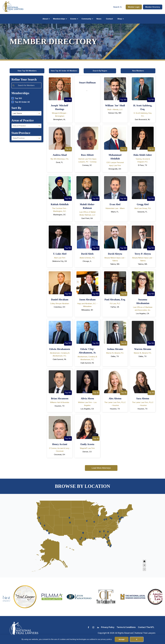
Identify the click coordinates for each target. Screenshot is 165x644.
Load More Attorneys (101, 468)
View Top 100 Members (27, 71)
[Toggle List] (39, 113)
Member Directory (153, 7)
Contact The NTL (146, 627)
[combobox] (24, 113)
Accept (121, 639)
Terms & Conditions (126, 627)
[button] (26, 98)
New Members (138, 71)
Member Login (134, 7)
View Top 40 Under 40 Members (64, 71)
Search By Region (100, 71)
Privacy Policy (108, 627)
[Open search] (117, 7)
